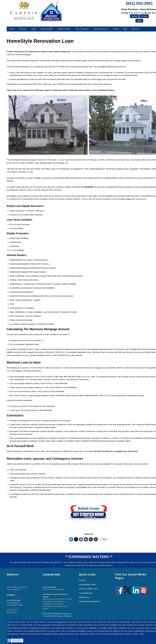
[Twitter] (76, 539)
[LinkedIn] (81, 539)
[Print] (96, 539)
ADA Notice (67, 616)
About (116, 29)
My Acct (135, 29)
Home (12, 29)
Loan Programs (82, 29)
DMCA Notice (58, 616)
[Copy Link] (91, 539)
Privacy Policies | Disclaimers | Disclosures (57, 614)
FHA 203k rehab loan (60, 61)
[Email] (86, 539)
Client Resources (101, 29)
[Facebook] (71, 539)
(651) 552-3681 (139, 3)
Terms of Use (48, 616)
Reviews (23, 29)
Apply (34, 29)
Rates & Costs (64, 29)
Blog (125, 29)
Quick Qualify (47, 29)
